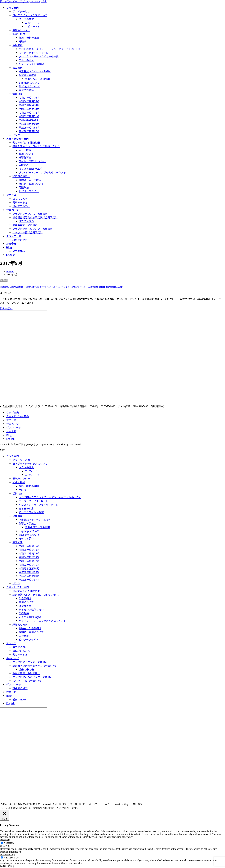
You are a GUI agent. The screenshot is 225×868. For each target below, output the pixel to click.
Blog (9, 435)
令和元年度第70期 (29, 120)
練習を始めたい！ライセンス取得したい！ (36, 146)
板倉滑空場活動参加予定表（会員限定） (35, 217)
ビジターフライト (29, 191)
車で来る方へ (20, 199)
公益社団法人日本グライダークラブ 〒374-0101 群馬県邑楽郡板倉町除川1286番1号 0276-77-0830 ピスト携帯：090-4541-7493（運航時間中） (85, 406)
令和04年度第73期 (29, 109)
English (10, 439)
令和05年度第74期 (29, 105)
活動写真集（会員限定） (26, 225)
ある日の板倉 (26, 60)
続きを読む (6, 308)
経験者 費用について (31, 184)
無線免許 (24, 165)
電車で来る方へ (21, 202)
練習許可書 (25, 157)
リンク (16, 135)
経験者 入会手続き (30, 180)
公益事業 (17, 68)
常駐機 (22, 41)
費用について (26, 154)
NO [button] (140, 804)
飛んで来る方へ (21, 206)
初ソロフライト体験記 (31, 64)
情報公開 (17, 94)
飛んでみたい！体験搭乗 (26, 142)
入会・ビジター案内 (17, 416)
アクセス (11, 420)
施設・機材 (19, 34)
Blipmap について (29, 83)
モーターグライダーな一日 (34, 53)
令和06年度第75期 (29, 101)
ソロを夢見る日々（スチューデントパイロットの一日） (50, 49)
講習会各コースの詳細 (37, 79)
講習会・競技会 (27, 75)
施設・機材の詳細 (29, 38)
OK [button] (135, 804)
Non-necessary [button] (7, 855)
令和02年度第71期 (29, 116)
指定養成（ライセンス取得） (35, 71)
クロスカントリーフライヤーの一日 (39, 56)
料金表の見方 (20, 240)
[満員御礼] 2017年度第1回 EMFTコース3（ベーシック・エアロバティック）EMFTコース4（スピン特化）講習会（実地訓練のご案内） (63, 287)
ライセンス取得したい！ (32, 161)
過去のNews (19, 251)
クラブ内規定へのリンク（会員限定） (34, 229)
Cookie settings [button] (121, 804)
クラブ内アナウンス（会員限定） (31, 214)
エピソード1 (32, 23)
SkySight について (29, 86)
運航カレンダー (21, 30)
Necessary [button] (5, 840)
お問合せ (11, 431)
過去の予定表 (26, 221)
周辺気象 (24, 187)
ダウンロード (14, 427)
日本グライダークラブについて (30, 15)
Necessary (9, 843)
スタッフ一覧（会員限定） (27, 232)
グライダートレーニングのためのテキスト (42, 172)
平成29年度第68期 (29, 127)
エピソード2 (32, 26)
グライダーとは (21, 11)
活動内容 (17, 45)
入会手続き (25, 150)
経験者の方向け (21, 176)
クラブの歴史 (26, 19)
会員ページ (12, 424)
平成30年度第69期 (29, 124)
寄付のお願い (26, 90)
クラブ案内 (12, 412)
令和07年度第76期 (29, 98)
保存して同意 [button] (7, 866)
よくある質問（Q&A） (31, 169)
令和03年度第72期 (29, 112)
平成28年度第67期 (29, 131)
